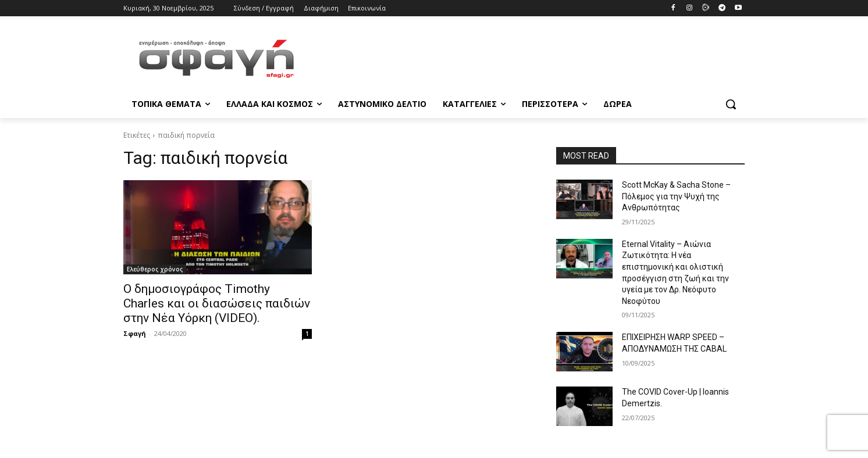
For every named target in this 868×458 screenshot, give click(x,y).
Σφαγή (135, 333)
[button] (731, 104)
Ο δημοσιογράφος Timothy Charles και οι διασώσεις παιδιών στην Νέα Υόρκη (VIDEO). (217, 303)
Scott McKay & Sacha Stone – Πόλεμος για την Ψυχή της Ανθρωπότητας (676, 196)
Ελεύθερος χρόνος (155, 269)
